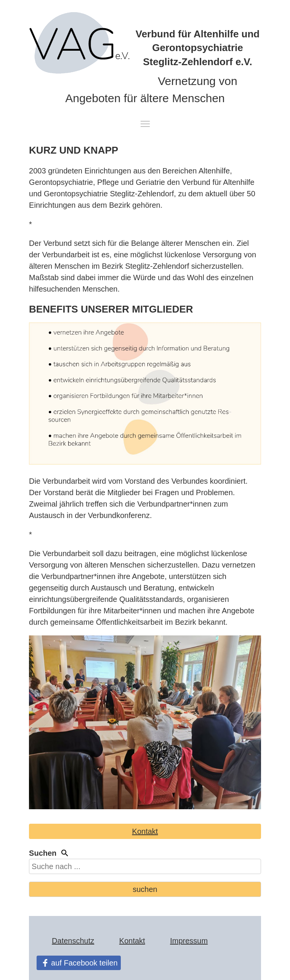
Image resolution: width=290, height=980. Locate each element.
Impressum (189, 941)
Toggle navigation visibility (146, 124)
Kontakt (145, 831)
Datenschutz (73, 941)
